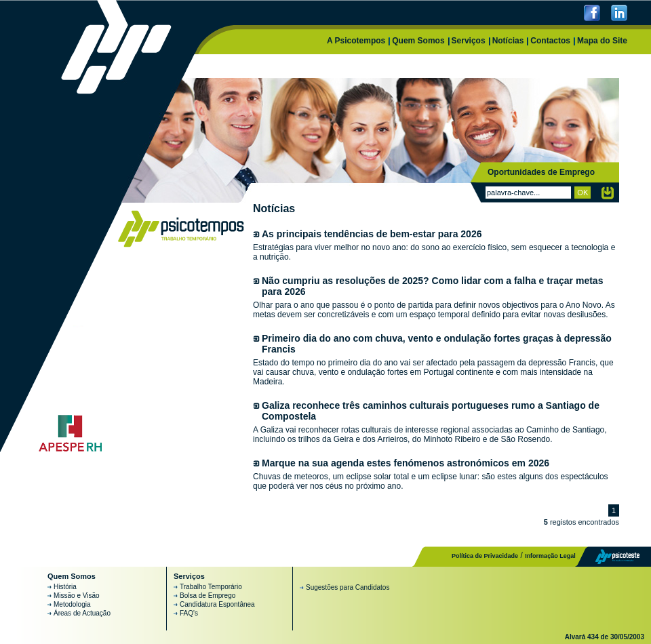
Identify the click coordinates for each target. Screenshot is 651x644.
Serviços (469, 41)
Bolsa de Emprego (208, 596)
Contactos (550, 41)
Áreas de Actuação (82, 613)
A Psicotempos (356, 41)
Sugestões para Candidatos (348, 587)
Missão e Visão (77, 596)
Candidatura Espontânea (217, 604)
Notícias (508, 41)
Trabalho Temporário (211, 587)
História (65, 587)
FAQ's (189, 613)
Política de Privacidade (485, 556)
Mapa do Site (602, 41)
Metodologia (72, 604)
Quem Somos (418, 41)
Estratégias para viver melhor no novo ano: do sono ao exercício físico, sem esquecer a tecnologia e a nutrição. (436, 245)
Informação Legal (550, 556)
